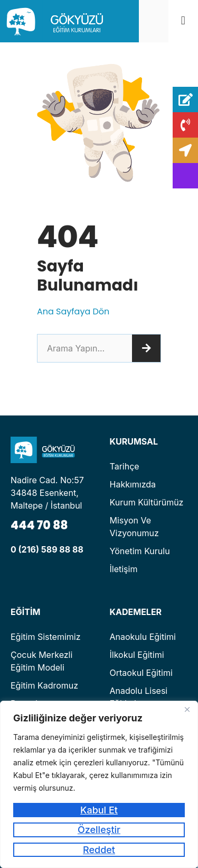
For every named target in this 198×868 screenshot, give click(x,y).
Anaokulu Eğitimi (143, 637)
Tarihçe (125, 466)
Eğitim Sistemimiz (46, 637)
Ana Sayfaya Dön (73, 311)
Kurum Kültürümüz (147, 502)
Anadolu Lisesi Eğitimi (139, 697)
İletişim (124, 569)
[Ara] (146, 348)
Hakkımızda (133, 484)
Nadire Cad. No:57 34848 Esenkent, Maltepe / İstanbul (47, 493)
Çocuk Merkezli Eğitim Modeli (41, 661)
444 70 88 (39, 525)
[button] (183, 21)
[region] (99, 784)
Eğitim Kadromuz (44, 685)
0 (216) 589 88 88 (47, 549)
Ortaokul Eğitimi (141, 673)
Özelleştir (99, 830)
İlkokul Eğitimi (137, 655)
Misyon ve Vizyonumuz (134, 527)
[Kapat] (187, 710)
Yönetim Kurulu (140, 551)
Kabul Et (99, 810)
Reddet (99, 850)
